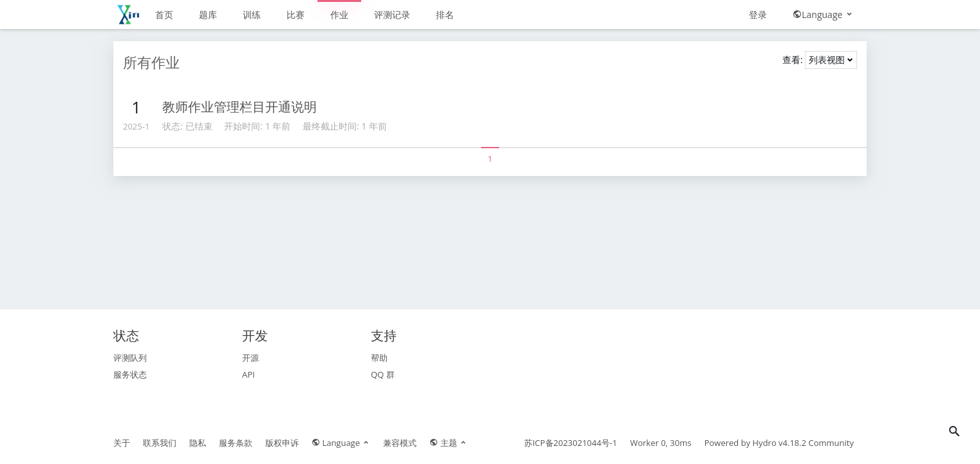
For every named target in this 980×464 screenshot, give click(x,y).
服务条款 (236, 443)
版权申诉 (282, 443)
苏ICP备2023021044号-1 (571, 443)
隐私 (198, 443)
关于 (122, 443)
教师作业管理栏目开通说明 (240, 107)
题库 (208, 15)
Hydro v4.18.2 (780, 443)
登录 (758, 15)
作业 (339, 15)
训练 (252, 15)
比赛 (296, 15)
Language (823, 15)
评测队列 (130, 358)
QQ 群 (383, 374)
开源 (250, 358)
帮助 (379, 358)
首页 (164, 15)
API (249, 374)
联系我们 (160, 443)
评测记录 (392, 15)
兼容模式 (400, 443)
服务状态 (130, 374)
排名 (445, 15)
